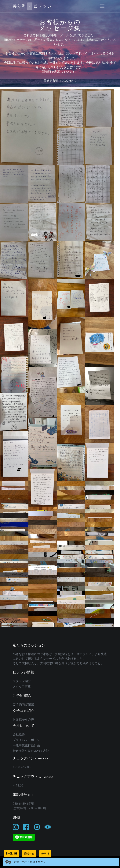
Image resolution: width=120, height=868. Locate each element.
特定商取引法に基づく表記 (31, 751)
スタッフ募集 (22, 687)
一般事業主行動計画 (26, 745)
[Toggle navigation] (102, 6)
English (11, 854)
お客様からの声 (23, 719)
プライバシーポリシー (28, 740)
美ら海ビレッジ (33, 6)
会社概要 (19, 734)
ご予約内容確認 (23, 704)
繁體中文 (29, 854)
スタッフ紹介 (22, 681)
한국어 (45, 854)
